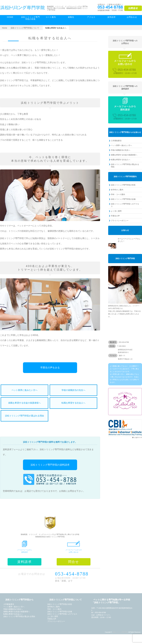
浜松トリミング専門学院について (25, 28)
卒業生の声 (115, 216)
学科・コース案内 (118, 194)
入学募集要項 (116, 141)
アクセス (91, 17)
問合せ (74, 562)
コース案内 (51, 17)
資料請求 (112, 17)
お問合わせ (132, 17)
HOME (10, 17)
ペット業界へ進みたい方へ (121, 145)
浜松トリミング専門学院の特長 (30, 18)
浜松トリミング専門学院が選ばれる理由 (24, 416)
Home (5, 28)
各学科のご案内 (117, 190)
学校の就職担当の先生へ (73, 390)
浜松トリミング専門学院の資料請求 (50, 465)
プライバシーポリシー (120, 221)
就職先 (71, 17)
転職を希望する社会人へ (73, 403)
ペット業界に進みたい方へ (24, 390)
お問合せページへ (103, 615)
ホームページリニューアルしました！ (129, 240)
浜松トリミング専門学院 (120, 632)
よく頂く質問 (116, 211)
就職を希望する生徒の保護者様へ (24, 403)
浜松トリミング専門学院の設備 (123, 199)
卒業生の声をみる (50, 368)
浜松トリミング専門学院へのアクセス (125, 205)
